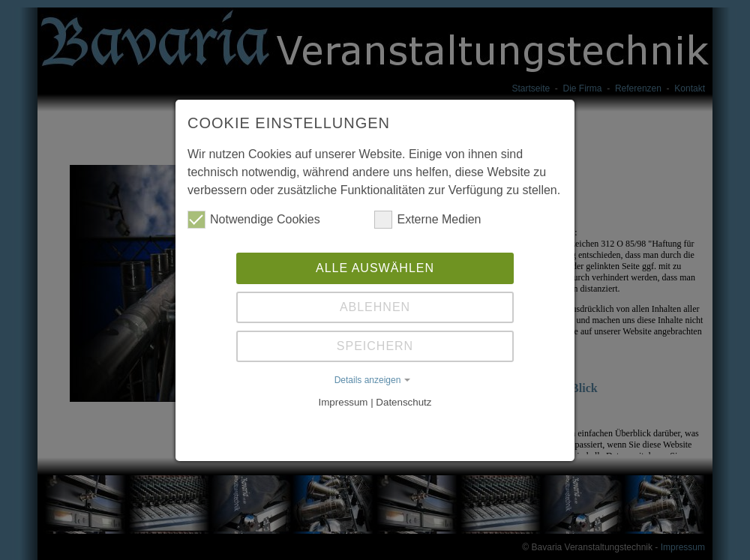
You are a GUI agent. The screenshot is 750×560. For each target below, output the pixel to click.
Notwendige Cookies (254, 218)
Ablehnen (375, 305)
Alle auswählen (375, 267)
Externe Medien (427, 218)
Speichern (375, 344)
